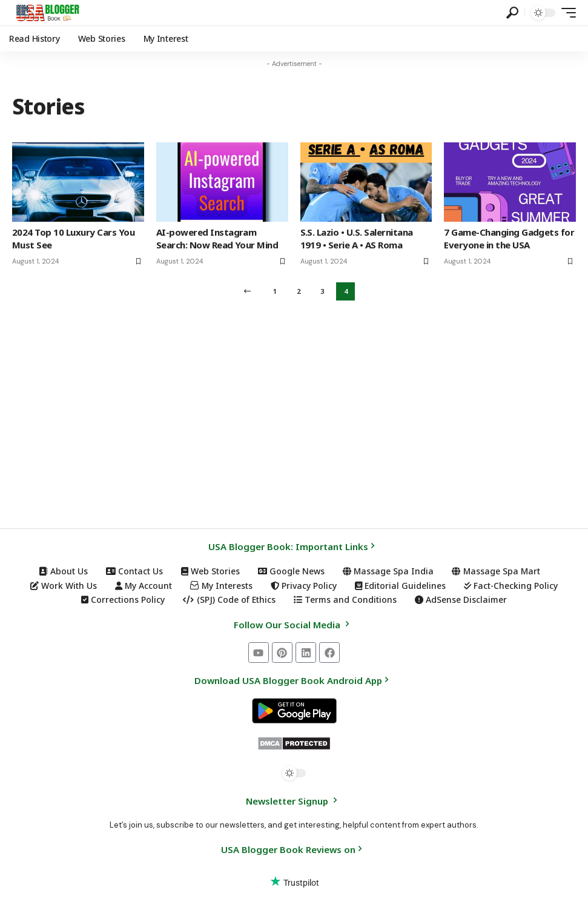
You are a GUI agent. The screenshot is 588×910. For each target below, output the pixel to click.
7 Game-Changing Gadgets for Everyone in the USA (509, 295)
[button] (512, 13)
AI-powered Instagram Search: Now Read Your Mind (217, 295)
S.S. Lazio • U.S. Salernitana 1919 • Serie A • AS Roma (357, 295)
